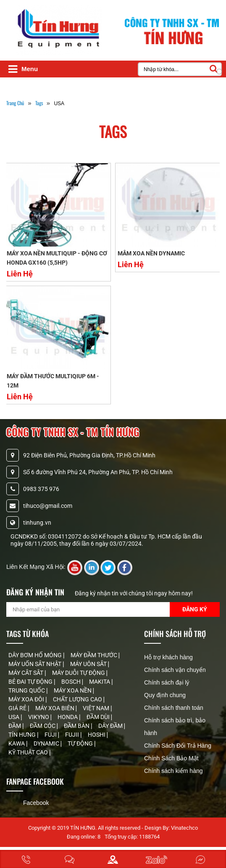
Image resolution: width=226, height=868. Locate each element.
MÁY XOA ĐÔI (27, 699)
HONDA (68, 717)
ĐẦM (15, 726)
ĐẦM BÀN (77, 726)
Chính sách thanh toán (174, 708)
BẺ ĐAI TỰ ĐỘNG (31, 682)
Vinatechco (184, 828)
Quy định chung (165, 695)
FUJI (51, 735)
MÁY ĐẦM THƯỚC (95, 655)
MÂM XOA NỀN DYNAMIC (151, 253)
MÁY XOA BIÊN (55, 708)
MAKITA (100, 682)
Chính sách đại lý (167, 682)
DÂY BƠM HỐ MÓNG (36, 655)
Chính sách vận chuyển (175, 670)
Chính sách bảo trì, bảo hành (175, 727)
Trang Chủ (15, 103)
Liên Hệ (20, 274)
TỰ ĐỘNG (81, 743)
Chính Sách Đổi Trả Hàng (178, 746)
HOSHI (97, 735)
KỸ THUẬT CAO (29, 752)
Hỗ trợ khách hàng (168, 657)
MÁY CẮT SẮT (26, 673)
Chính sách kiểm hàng (173, 771)
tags (39, 103)
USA (14, 717)
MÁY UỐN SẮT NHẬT (35, 664)
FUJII (73, 735)
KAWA (17, 743)
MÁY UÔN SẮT (89, 664)
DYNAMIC (47, 743)
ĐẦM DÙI (99, 717)
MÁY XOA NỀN (73, 690)
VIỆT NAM (97, 708)
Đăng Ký (195, 609)
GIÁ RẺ (18, 708)
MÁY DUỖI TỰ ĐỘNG (79, 673)
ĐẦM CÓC (43, 726)
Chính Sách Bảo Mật (171, 758)
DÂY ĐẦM (111, 726)
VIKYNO (39, 717)
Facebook (36, 803)
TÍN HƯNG (23, 735)
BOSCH (72, 682)
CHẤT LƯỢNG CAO (78, 699)
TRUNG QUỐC (27, 690)
